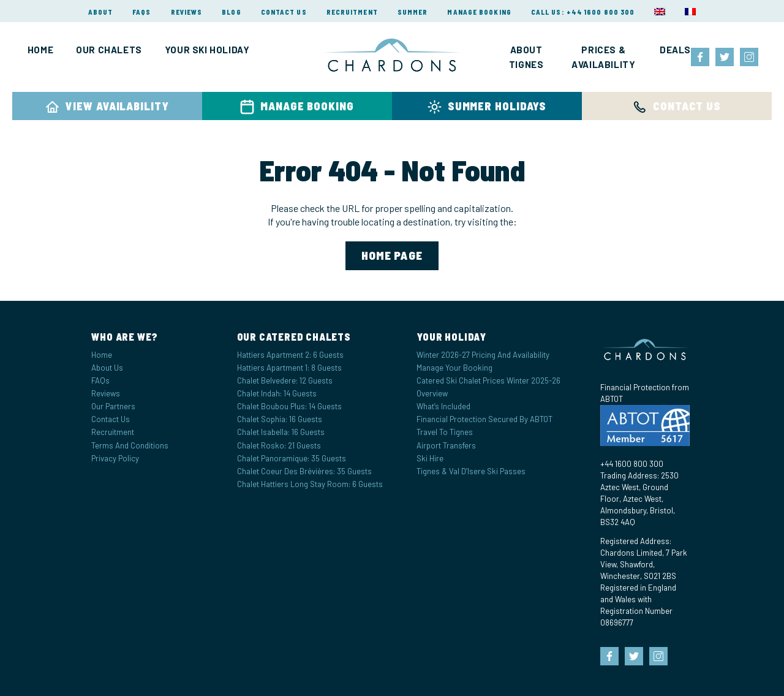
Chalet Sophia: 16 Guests (280, 419)
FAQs (141, 12)
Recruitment (352, 12)
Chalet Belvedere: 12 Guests (285, 380)
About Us (107, 368)
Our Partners (113, 406)
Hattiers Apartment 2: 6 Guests (290, 355)
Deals (675, 50)
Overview (432, 393)
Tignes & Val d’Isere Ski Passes (471, 471)
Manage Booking (479, 12)
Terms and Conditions (130, 445)
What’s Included (443, 406)
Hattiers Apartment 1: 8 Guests (289, 368)
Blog (231, 12)
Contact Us (284, 12)
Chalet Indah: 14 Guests (277, 393)
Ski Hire (430, 458)
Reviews (187, 12)
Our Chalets (109, 50)
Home (40, 50)
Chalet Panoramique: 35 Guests (292, 458)
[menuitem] (660, 12)
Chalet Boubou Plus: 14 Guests (289, 406)
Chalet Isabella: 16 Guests (281, 432)
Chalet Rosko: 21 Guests (279, 445)
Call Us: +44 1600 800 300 (583, 12)
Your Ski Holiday (207, 50)
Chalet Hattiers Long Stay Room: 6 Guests (310, 484)
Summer (413, 12)
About (101, 12)
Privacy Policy (115, 458)
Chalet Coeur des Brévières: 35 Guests (304, 471)
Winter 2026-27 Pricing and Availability (483, 355)
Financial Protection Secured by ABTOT (484, 419)
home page (392, 255)
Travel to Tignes (445, 432)
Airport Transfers (446, 445)
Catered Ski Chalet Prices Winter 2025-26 (488, 380)
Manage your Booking (454, 368)
